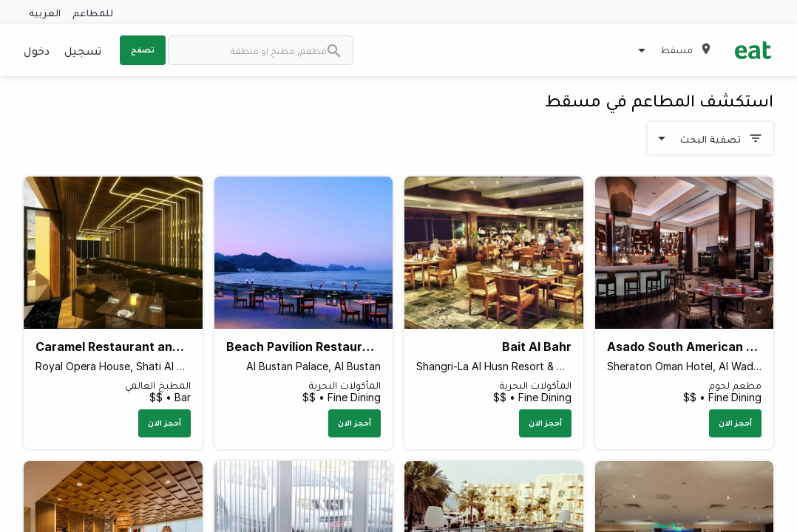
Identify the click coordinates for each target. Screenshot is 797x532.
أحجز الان (735, 423)
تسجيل (83, 50)
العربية (45, 12)
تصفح (143, 50)
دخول (37, 50)
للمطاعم (93, 12)
